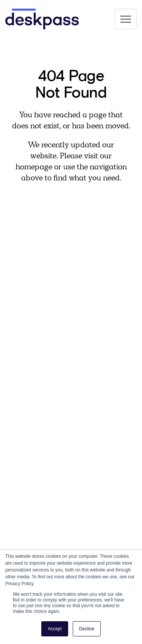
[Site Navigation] (126, 19)
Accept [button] (55, 629)
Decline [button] (87, 629)
